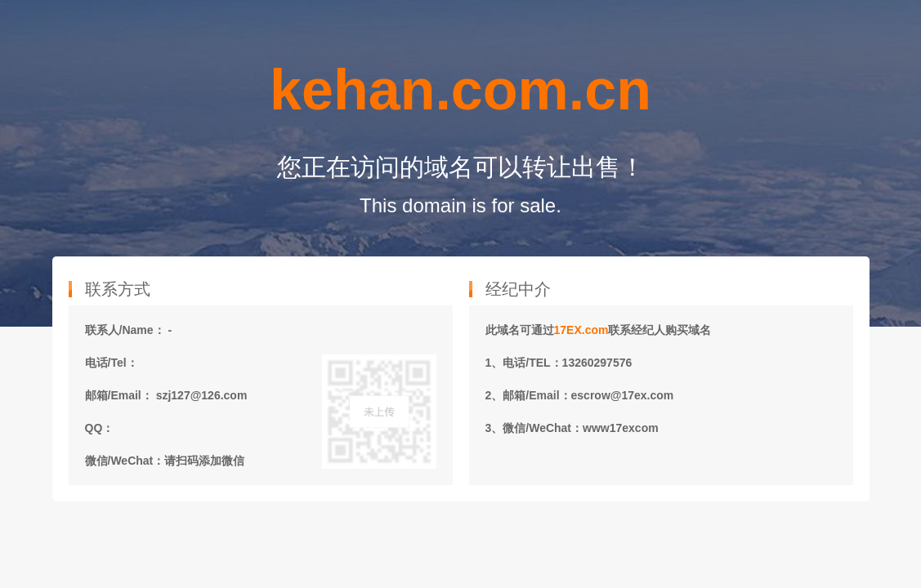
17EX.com (581, 330)
